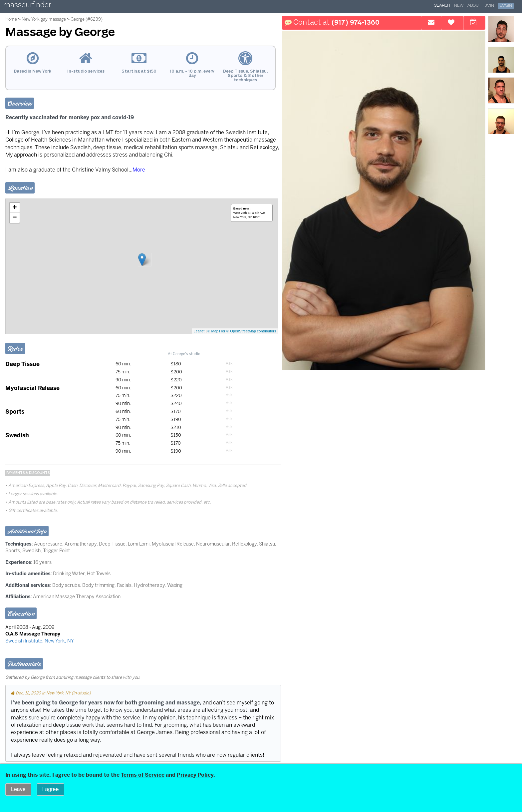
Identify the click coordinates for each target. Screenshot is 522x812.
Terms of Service (143, 775)
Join (490, 6)
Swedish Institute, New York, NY (40, 641)
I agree (51, 789)
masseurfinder (27, 6)
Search (442, 6)
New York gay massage (44, 19)
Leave (18, 789)
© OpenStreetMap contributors (251, 331)
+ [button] (15, 208)
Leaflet (199, 331)
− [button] (15, 218)
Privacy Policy (195, 775)
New (459, 6)
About (474, 6)
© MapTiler (216, 331)
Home (11, 19)
